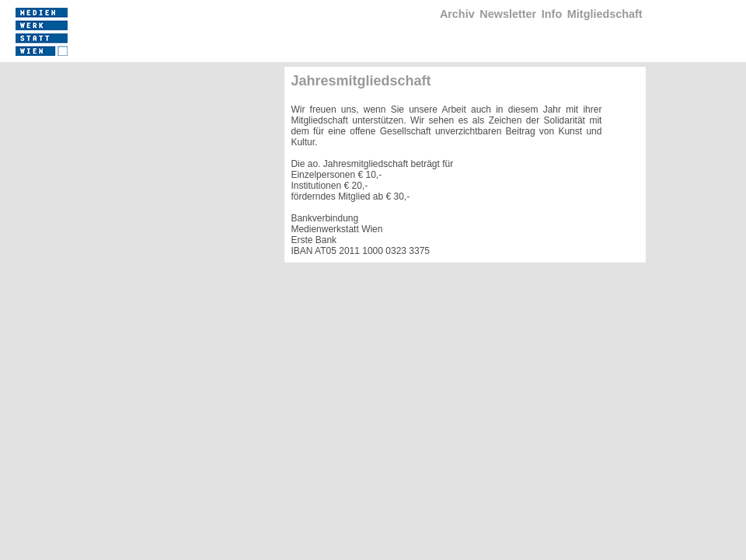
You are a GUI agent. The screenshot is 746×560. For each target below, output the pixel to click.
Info (552, 14)
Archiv (457, 14)
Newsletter (508, 14)
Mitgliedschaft (605, 14)
